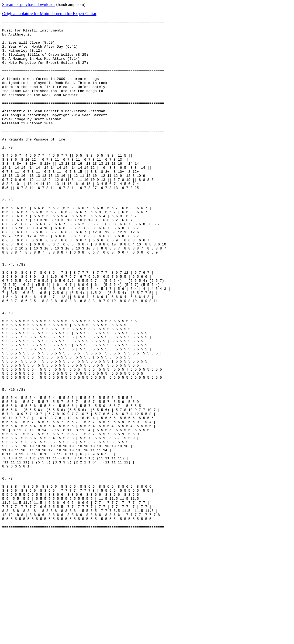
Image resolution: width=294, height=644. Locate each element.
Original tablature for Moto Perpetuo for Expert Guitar (49, 14)
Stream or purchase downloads (29, 4)
